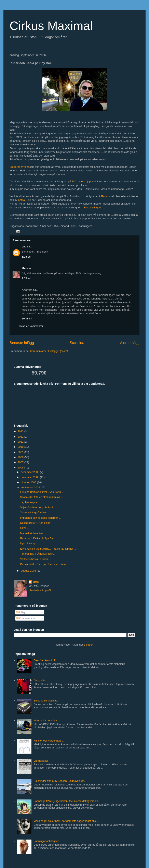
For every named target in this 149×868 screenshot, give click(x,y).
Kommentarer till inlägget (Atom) (49, 351)
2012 (21, 437)
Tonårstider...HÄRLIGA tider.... (38, 554)
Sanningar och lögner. (46, 841)
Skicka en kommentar (30, 326)
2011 (21, 442)
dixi (24, 247)
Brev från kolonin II (44, 660)
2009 (21, 452)
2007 (21, 462)
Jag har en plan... (30, 502)
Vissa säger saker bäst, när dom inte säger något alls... (66, 821)
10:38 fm (27, 319)
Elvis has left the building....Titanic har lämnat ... (48, 549)
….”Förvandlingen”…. (92, 207)
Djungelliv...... (41, 680)
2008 (21, 457)
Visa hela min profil (40, 590)
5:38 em (26, 257)
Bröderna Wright (19, 167)
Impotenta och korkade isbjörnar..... (41, 518)
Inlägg (21, 612)
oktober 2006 (29, 482)
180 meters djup (81, 181)
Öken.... (25, 528)
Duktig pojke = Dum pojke (35, 523)
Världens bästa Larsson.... (35, 559)
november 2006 (30, 477)
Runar (105, 196)
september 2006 (31, 487)
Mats (25, 268)
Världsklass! (41, 761)
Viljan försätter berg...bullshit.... (38, 507)
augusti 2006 (29, 571)
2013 (21, 431)
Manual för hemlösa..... (33, 533)
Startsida (77, 343)
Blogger (88, 645)
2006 (21, 468)
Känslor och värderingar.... (49, 741)
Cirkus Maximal (51, 26)
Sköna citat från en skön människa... (41, 497)
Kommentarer (26, 618)
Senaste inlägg (22, 343)
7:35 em (26, 278)
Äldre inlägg (130, 343)
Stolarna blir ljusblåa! (46, 701)
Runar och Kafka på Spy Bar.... (38, 538)
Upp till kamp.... (29, 543)
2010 (21, 447)
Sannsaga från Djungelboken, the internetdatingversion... (67, 801)
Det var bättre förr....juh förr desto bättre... (44, 564)
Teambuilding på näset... (34, 512)
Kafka (21, 200)
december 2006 (30, 472)
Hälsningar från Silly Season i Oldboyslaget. (59, 781)
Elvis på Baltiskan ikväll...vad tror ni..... (43, 492)
